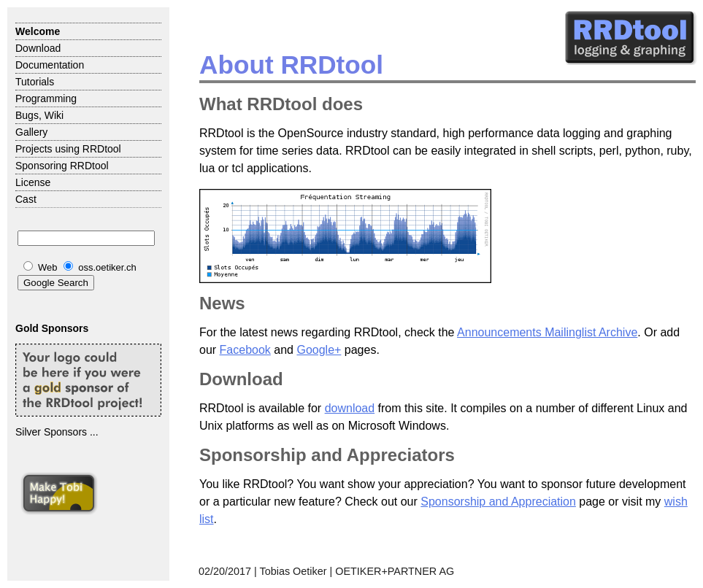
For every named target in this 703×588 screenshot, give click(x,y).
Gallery (31, 132)
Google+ (319, 350)
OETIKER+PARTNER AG (395, 571)
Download (38, 48)
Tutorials (35, 82)
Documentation (50, 65)
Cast (26, 199)
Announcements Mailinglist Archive (547, 332)
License (33, 182)
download (350, 408)
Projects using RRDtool (68, 149)
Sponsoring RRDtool (62, 166)
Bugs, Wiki (39, 115)
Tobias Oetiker (293, 571)
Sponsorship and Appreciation (498, 502)
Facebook (245, 350)
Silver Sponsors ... (57, 432)
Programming (46, 98)
